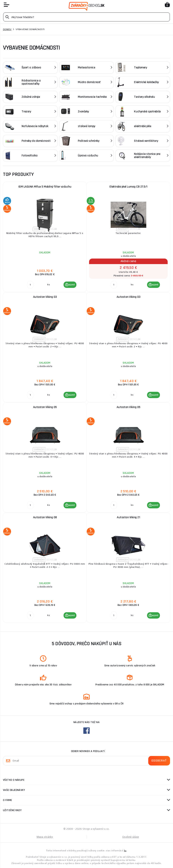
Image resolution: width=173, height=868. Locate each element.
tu (125, 851)
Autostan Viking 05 (45, 407)
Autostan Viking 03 (45, 297)
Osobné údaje (131, 837)
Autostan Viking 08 (45, 517)
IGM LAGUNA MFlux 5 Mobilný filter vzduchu (45, 187)
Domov (7, 29)
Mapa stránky (45, 837)
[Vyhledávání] (86, 17)
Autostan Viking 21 (128, 517)
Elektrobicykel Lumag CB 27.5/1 (128, 187)
